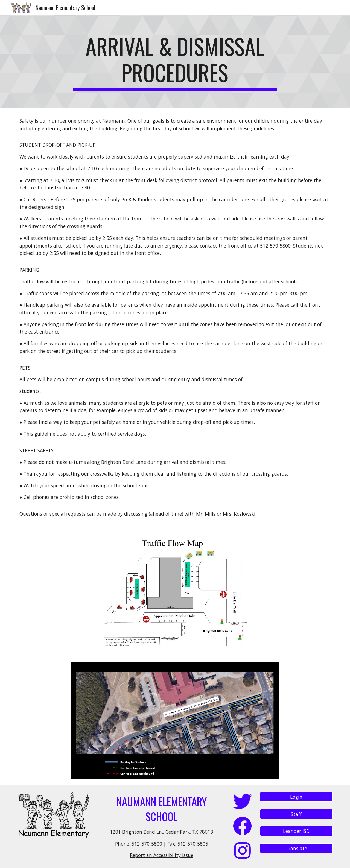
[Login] (296, 797)
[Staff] (296, 814)
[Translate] (296, 848)
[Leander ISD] (296, 831)
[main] (175, 62)
